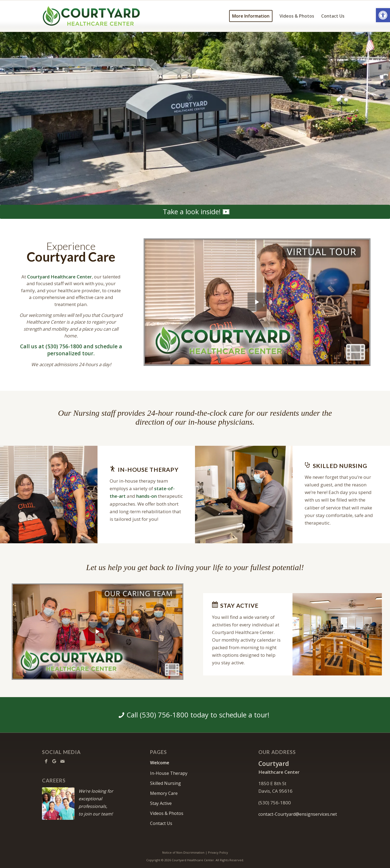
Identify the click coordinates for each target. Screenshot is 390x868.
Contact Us (161, 823)
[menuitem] (251, 16)
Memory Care (164, 793)
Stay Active (161, 803)
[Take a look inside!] (195, 212)
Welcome (160, 763)
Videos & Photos (167, 813)
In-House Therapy (169, 773)
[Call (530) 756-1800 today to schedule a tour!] (195, 715)
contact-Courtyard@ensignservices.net (298, 814)
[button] (383, 15)
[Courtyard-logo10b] (91, 16)
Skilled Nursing (165, 783)
